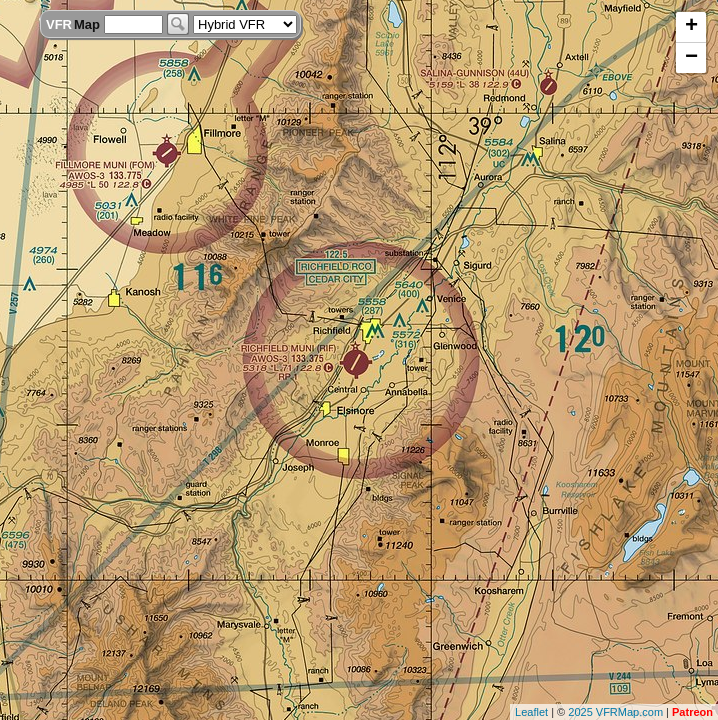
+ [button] (691, 27)
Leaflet (531, 712)
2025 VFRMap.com (615, 712)
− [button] (691, 58)
